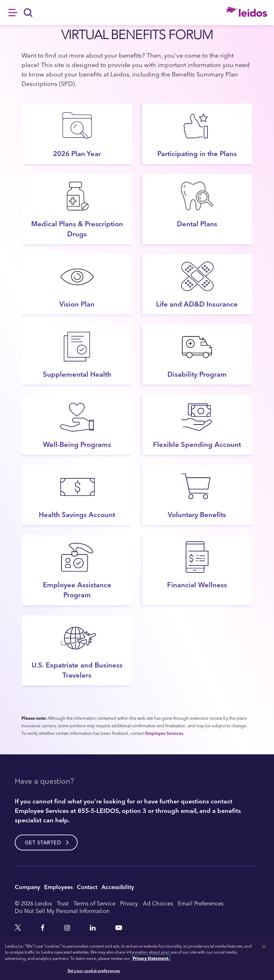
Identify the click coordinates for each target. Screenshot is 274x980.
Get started (43, 842)
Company (27, 887)
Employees (58, 887)
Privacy (129, 903)
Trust (63, 903)
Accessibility (118, 887)
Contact (87, 887)
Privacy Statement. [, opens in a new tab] (151, 958)
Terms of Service (94, 903)
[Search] (28, 13)
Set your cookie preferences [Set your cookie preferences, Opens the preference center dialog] (94, 970)
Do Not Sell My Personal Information (62, 911)
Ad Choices (158, 903)
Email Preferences (201, 903)
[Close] (264, 947)
